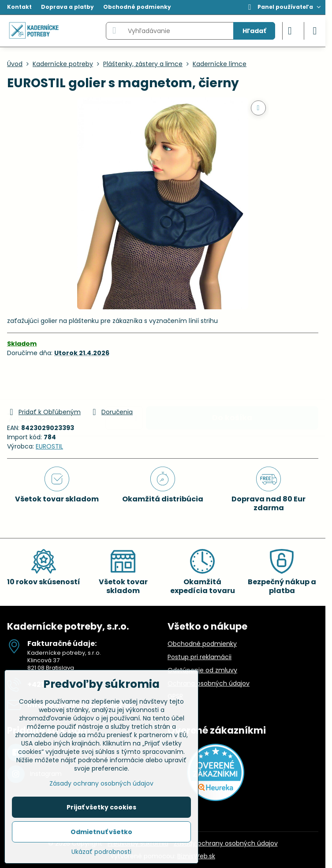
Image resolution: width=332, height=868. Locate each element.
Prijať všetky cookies (101, 807)
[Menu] (315, 31)
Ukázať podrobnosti (101, 852)
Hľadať (254, 31)
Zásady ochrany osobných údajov (226, 843)
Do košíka (232, 382)
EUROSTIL (49, 446)
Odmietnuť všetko (101, 832)
